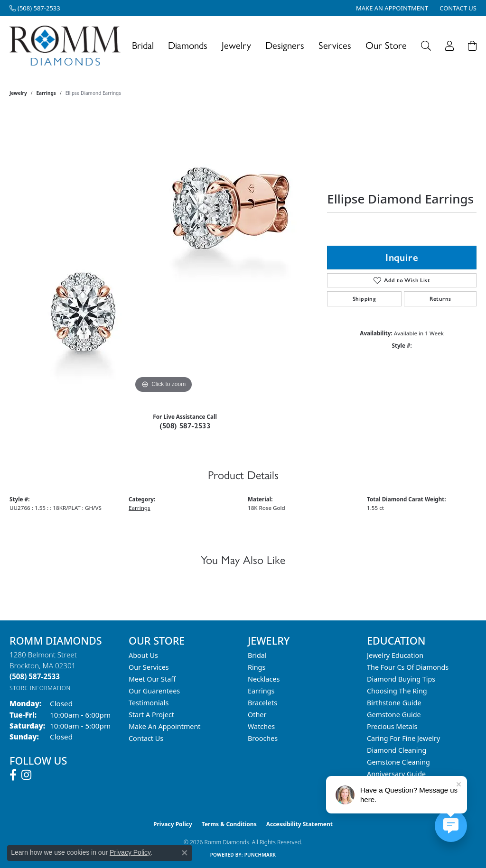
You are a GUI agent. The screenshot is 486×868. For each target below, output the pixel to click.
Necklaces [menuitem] (264, 679)
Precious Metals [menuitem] (392, 726)
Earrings (46, 93)
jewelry (18, 93)
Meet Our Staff (152, 679)
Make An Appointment (165, 726)
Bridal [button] (143, 45)
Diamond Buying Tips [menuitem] (401, 679)
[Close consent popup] (185, 853)
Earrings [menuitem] (261, 691)
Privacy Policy (173, 824)
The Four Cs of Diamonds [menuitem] (408, 667)
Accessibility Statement (299, 824)
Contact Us (146, 738)
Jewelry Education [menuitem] (395, 655)
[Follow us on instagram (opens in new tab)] (26, 775)
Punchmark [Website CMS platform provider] (260, 855)
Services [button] (335, 45)
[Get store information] (40, 688)
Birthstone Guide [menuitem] (394, 703)
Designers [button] (285, 45)
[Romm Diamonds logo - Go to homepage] (68, 46)
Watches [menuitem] (261, 726)
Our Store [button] (386, 45)
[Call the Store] (35, 676)
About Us (143, 655)
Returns (440, 299)
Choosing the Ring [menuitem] (397, 691)
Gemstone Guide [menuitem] (394, 715)
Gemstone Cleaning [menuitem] (398, 762)
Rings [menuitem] (257, 667)
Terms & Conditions (229, 824)
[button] (426, 46)
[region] (164, 253)
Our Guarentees (154, 691)
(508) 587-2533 (185, 426)
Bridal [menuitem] (257, 655)
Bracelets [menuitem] (262, 703)
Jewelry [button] (236, 45)
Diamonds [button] (188, 45)
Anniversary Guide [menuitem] (396, 774)
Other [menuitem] (257, 715)
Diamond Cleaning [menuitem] (397, 750)
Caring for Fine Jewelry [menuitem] (403, 738)
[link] (35, 8)
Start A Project (151, 715)
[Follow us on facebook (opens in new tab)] (13, 775)
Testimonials (149, 703)
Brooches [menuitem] (263, 738)
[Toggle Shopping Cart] (472, 46)
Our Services (149, 667)
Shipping (364, 299)
